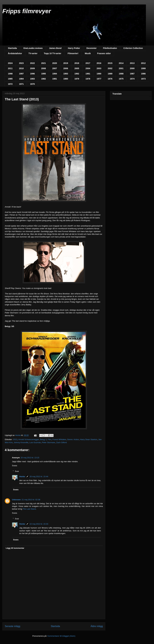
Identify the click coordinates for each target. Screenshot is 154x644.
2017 (88, 63)
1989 (110, 74)
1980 (66, 79)
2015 (110, 63)
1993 (66, 74)
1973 (143, 79)
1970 (32, 84)
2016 (99, 63)
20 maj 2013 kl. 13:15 (30, 458)
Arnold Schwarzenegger (29, 439)
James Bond (55, 48)
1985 (10, 79)
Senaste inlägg (12, 626)
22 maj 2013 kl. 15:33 (39, 524)
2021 (43, 63)
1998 (10, 74)
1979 (77, 79)
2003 (99, 68)
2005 (77, 68)
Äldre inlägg (97, 626)
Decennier (92, 48)
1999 (143, 68)
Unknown (16, 500)
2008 (43, 68)
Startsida (12, 48)
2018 (77, 63)
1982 (43, 79)
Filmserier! (73, 53)
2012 (143, 63)
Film (50, 439)
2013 (132, 63)
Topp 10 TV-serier (52, 53)
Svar (17, 471)
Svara (15, 466)
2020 (55, 63)
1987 (132, 74)
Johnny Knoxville (21, 442)
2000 (132, 68)
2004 (88, 68)
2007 (55, 68)
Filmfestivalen (110, 48)
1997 (21, 74)
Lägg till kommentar (15, 548)
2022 (32, 63)
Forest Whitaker (59, 439)
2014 (121, 63)
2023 (21, 63)
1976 (110, 79)
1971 (21, 84)
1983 (32, 79)
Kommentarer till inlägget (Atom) (61, 636)
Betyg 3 (43, 439)
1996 (32, 74)
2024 (10, 63)
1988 (121, 74)
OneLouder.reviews (33, 48)
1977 (99, 79)
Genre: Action (73, 439)
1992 (77, 74)
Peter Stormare (48, 442)
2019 (66, 63)
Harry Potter (74, 48)
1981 (55, 79)
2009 (32, 68)
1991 (88, 74)
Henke (22, 477)
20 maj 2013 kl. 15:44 (39, 477)
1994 (55, 74)
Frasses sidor (104, 53)
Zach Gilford (62, 442)
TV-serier (33, 53)
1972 (10, 84)
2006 (66, 68)
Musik (88, 53)
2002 (110, 68)
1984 (21, 79)
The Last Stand (29, 509)
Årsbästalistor (15, 53)
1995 (43, 74)
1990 (99, 74)
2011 (10, 68)
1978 (88, 79)
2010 (21, 68)
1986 (143, 74)
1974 (132, 79)
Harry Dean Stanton (89, 439)
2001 (121, 68)
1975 (121, 79)
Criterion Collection (133, 48)
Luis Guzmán (35, 442)
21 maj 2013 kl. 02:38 (31, 500)
